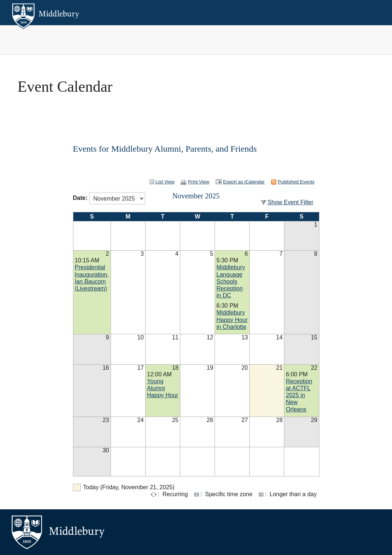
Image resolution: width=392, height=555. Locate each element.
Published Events (296, 182)
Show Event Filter (290, 202)
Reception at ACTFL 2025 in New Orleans (299, 395)
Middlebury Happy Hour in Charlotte (232, 320)
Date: (80, 198)
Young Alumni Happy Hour (163, 388)
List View (165, 182)
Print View (199, 182)
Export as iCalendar (244, 182)
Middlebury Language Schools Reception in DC (231, 281)
